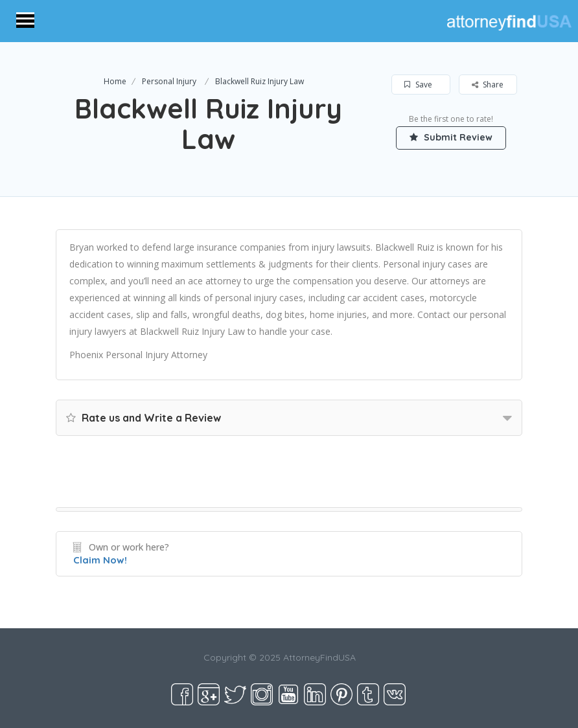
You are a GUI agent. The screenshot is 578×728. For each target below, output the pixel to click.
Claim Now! (100, 560)
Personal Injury (169, 81)
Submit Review (451, 137)
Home (115, 81)
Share (488, 85)
